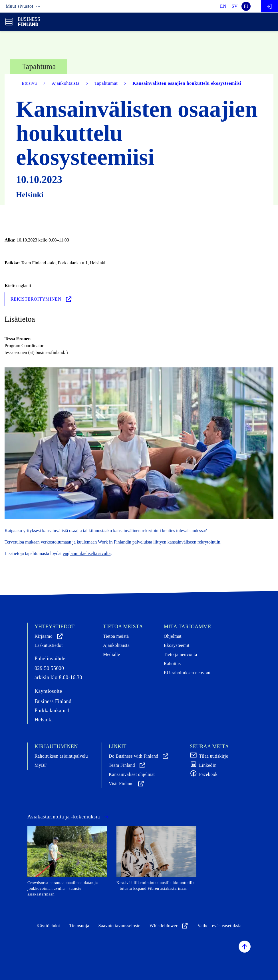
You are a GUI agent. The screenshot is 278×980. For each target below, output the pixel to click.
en (223, 6)
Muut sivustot (23, 6)
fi (246, 6)
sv (235, 6)
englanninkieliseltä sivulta (87, 553)
